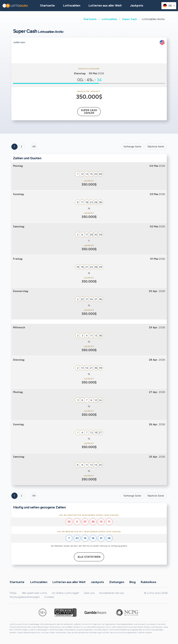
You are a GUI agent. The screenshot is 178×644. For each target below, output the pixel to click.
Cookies (49, 597)
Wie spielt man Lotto (35, 593)
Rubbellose (149, 582)
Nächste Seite (156, 147)
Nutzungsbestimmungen (25, 597)
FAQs (13, 593)
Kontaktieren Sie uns (112, 593)
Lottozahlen (109, 19)
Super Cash (130, 19)
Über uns (89, 593)
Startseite (90, 19)
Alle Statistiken (89, 557)
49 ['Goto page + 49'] (34, 147)
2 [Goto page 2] (22, 147)
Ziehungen (117, 582)
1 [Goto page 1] (14, 147)
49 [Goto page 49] (34, 496)
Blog (132, 582)
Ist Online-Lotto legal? (66, 593)
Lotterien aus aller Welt (105, 5)
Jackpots (137, 5)
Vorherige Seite (132, 147)
